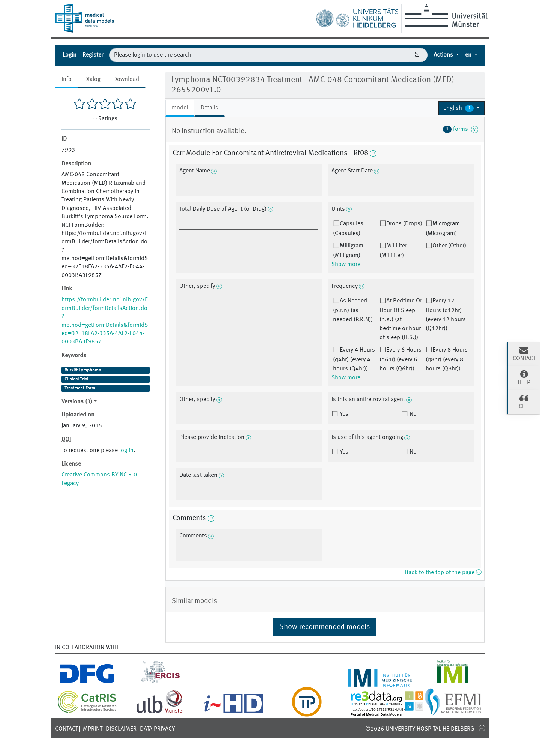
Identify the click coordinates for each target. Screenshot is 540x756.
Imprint (92, 729)
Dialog (92, 79)
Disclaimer (121, 729)
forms (460, 129)
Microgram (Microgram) (443, 229)
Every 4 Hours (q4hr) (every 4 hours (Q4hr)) (354, 359)
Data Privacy (157, 729)
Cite (524, 401)
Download (126, 79)
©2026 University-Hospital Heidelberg (420, 729)
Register (93, 55)
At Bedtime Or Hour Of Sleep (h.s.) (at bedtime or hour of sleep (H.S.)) (401, 319)
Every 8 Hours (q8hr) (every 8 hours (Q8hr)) (447, 359)
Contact (67, 729)
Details (209, 108)
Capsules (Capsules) (348, 229)
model (180, 108)
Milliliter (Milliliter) (393, 251)
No (412, 414)
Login (70, 55)
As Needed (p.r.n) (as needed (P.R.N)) (353, 310)
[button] (461, 108)
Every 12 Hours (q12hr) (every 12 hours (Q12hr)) (446, 315)
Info (67, 79)
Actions (444, 55)
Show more (346, 265)
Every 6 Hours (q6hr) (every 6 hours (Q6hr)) (400, 359)
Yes (343, 414)
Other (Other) (449, 246)
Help (524, 377)
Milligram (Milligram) (348, 251)
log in (126, 451)
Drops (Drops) (404, 224)
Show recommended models (325, 627)
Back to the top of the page (443, 573)
